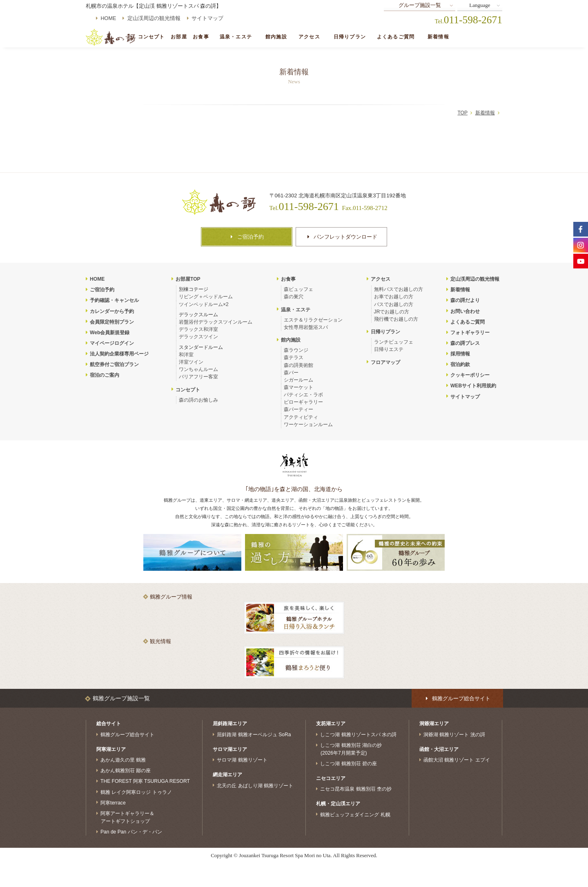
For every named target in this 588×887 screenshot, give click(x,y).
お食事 (201, 37)
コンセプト (151, 37)
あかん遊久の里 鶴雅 (123, 760)
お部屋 (179, 37)
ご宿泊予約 (477, 37)
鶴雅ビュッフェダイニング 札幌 (355, 814)
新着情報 (438, 37)
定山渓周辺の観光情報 (154, 18)
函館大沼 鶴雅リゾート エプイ (457, 760)
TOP (462, 113)
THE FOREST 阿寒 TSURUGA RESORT (145, 781)
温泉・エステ (236, 37)
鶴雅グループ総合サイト (127, 735)
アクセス (309, 37)
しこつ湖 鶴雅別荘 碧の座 (349, 764)
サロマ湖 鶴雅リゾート (242, 760)
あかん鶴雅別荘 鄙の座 (126, 771)
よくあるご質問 (396, 37)
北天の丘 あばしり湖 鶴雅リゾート (255, 785)
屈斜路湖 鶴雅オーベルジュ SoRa (254, 735)
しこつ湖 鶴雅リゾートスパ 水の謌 (358, 735)
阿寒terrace (113, 802)
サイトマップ (207, 18)
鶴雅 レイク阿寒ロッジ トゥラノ (136, 792)
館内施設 (276, 37)
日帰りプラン (350, 37)
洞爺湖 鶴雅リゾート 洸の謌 (454, 735)
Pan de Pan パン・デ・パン (131, 832)
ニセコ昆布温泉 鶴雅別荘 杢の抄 (356, 789)
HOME (109, 18)
